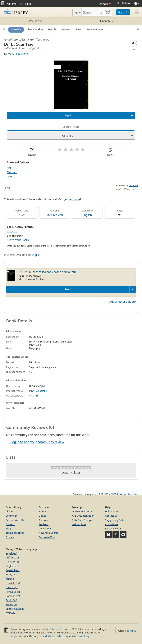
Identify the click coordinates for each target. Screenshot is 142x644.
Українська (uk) (15, 609)
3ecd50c (131, 631)
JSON (108, 494)
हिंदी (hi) (10, 579)
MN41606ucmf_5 (38, 391)
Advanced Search (49, 533)
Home (42, 511)
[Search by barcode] (108, 12)
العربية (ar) (11, 553)
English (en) (12, 566)
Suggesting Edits (115, 520)
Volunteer (11, 516)
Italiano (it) (12, 587)
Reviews (66, 29)
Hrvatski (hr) (13, 583)
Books (42, 516)
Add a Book (112, 524)
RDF (101, 494)
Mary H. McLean (18, 54)
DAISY (10, 177)
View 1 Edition (35, 29)
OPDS (115, 494)
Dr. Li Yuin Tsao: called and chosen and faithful (47, 272)
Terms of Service (15, 533)
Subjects (44, 524)
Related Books (95, 29)
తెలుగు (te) (11, 604)
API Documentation (83, 516)
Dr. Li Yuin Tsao (32, 40)
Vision (9, 511)
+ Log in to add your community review (36, 442)
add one (75, 199)
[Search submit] (101, 12)
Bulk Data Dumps (82, 520)
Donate (105, 4)
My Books (36, 21)
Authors (44, 520)
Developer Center (82, 511)
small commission (82, 246)
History (134, 189)
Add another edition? (123, 302)
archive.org (62, 636)
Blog (8, 528)
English (87, 215)
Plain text (12, 172)
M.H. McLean (55, 215)
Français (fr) (12, 574)
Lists (79, 29)
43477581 (34, 396)
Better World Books (18, 240)
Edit (8, 188)
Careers (10, 524)
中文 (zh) (11, 613)
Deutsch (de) (13, 562)
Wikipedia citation (129, 494)
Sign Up (123, 12)
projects (15, 636)
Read (68, 115)
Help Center (112, 511)
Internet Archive (59, 629)
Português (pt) (14, 592)
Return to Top (47, 537)
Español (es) (13, 570)
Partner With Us (15, 520)
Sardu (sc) (11, 600)
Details (52, 29)
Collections (45, 528)
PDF (9, 168)
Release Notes (113, 528)
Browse (92, 21)
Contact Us (111, 516)
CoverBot (134, 185)
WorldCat (12, 231)
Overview (16, 29)
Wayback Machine (44, 636)
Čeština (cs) (12, 557)
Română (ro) (13, 596)
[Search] (89, 12)
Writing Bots (79, 524)
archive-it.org (82, 636)
